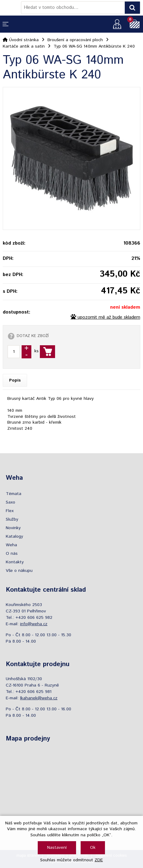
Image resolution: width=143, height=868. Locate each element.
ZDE (99, 860)
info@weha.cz (34, 624)
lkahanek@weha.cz (39, 698)
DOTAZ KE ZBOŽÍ (33, 336)
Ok (93, 848)
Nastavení (57, 848)
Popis (15, 380)
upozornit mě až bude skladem (109, 317)
